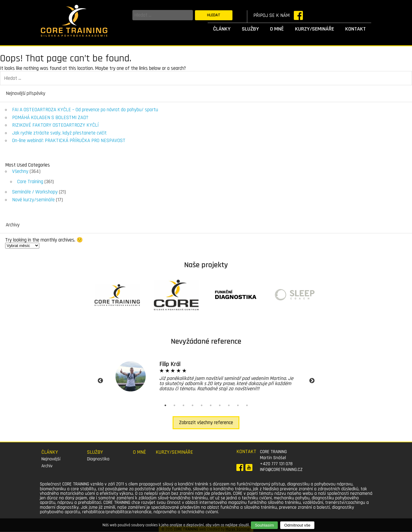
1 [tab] (165, 405)
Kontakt (355, 29)
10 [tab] (247, 405)
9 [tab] (238, 405)
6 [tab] (211, 405)
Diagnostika (98, 459)
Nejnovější (51, 459)
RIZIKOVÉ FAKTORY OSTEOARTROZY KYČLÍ (55, 125)
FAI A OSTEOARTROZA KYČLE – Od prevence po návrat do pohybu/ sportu (85, 110)
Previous (100, 381)
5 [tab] (202, 405)
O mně (277, 29)
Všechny (20, 171)
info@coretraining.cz (281, 470)
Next (312, 381)
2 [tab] (174, 405)
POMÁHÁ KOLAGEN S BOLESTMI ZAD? (50, 118)
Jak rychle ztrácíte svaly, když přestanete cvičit (59, 133)
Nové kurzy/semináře (33, 200)
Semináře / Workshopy (35, 192)
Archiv (47, 466)
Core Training (30, 182)
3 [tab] (183, 405)
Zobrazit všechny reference (206, 423)
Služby (250, 29)
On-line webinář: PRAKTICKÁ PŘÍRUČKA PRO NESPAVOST (69, 141)
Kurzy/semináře (315, 29)
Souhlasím (264, 525)
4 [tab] (193, 405)
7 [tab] (220, 405)
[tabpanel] (206, 376)
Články (222, 29)
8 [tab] (229, 405)
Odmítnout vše (297, 525)
